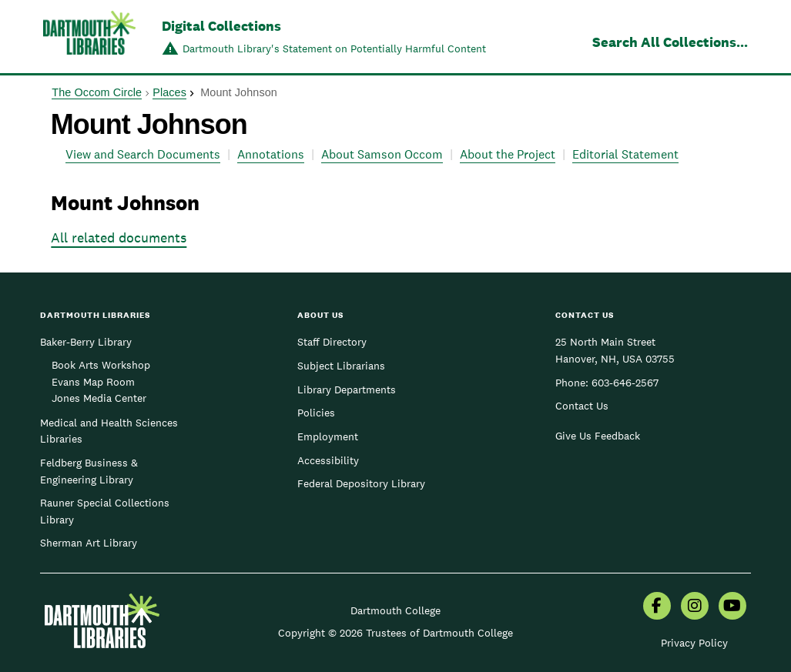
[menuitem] (657, 607)
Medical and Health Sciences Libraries (109, 431)
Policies (316, 413)
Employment (328, 436)
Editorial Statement (625, 154)
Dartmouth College (395, 610)
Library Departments (347, 389)
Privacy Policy (694, 643)
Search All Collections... (670, 42)
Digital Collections (221, 26)
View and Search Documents (143, 154)
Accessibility (328, 460)
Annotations (271, 154)
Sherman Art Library (89, 543)
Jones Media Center (99, 398)
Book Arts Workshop (101, 365)
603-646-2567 (625, 383)
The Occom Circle (97, 92)
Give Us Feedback (598, 436)
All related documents (119, 237)
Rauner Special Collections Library (105, 511)
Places (169, 92)
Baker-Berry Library (86, 342)
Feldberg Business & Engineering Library (89, 471)
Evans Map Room (93, 382)
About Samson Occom (382, 154)
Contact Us (582, 406)
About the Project (508, 154)
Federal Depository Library (361, 483)
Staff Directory (332, 342)
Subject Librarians (341, 366)
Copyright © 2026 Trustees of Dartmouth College (395, 633)
